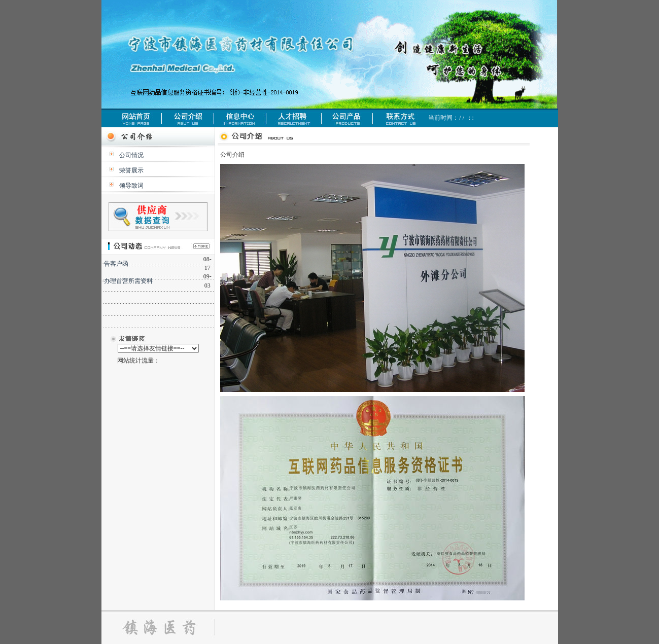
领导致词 (131, 186)
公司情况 (131, 155)
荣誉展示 (131, 170)
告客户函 (116, 264)
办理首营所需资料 (128, 281)
